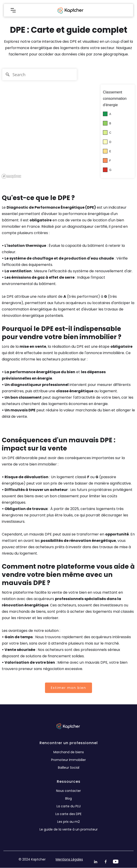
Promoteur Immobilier (68, 760)
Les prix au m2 (68, 822)
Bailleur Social (69, 768)
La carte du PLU (69, 806)
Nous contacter (68, 791)
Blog (68, 798)
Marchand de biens (69, 752)
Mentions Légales (69, 859)
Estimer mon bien (68, 688)
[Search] (40, 75)
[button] (13, 10)
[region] (68, 123)
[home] (70, 10)
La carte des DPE (68, 814)
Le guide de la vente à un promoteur (69, 829)
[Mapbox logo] (11, 176)
